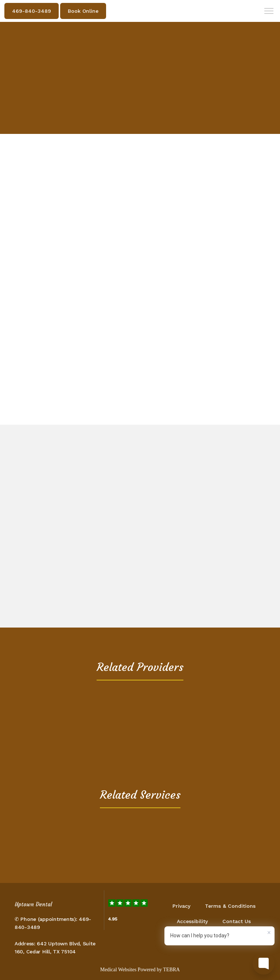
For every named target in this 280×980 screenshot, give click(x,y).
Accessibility (192, 921)
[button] (269, 12)
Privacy (181, 906)
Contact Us (237, 921)
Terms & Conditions (230, 906)
